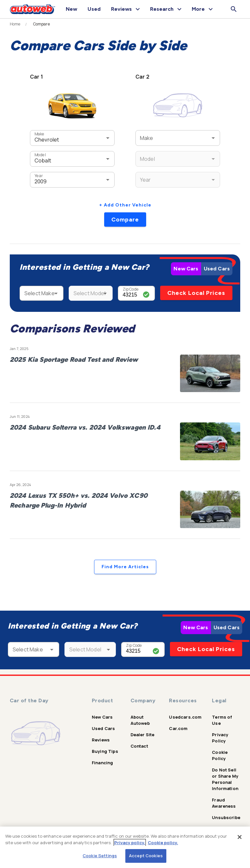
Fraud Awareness (224, 803)
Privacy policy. (130, 843)
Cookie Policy (220, 755)
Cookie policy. (163, 843)
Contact (139, 746)
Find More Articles (125, 567)
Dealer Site (143, 735)
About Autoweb (140, 720)
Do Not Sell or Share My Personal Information (225, 779)
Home (15, 24)
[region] (125, 847)
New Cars (186, 269)
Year (39, 176)
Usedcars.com (185, 717)
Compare (125, 220)
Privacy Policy (220, 738)
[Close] (240, 837)
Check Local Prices (196, 293)
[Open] (108, 138)
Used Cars (217, 269)
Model (40, 155)
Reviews (101, 740)
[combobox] (63, 138)
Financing (102, 763)
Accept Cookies (146, 856)
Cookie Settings (100, 856)
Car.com (178, 728)
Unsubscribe (226, 817)
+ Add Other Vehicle (125, 205)
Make (39, 134)
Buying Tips (105, 751)
